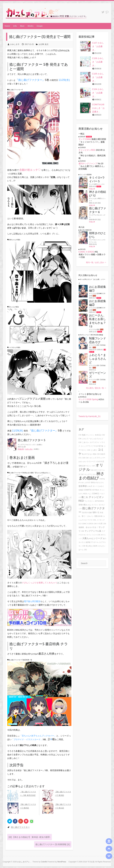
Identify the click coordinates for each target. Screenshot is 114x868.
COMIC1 (96, 494)
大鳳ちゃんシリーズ (92, 538)
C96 (80, 439)
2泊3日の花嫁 (87, 512)
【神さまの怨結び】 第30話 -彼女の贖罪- (30, 837)
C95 (98, 454)
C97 (82, 474)
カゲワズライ (95, 442)
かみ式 (90, 486)
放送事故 (83, 486)
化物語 (81, 490)
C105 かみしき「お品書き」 (98, 77)
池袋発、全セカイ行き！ (88, 527)
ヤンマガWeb (85, 139)
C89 (84, 458)
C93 (89, 450)
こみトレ (85, 442)
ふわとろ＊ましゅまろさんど (93, 439)
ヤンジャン (90, 435)
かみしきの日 (85, 482)
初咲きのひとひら (97, 482)
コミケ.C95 (96, 535)
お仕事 (41, 44)
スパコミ (95, 505)
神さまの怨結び (92, 476)
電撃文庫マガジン (85, 466)
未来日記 (98, 435)
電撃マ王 (96, 512)
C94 (87, 458)
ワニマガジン (89, 501)
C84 (95, 524)
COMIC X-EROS (86, 252)
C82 (85, 550)
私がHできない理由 (89, 454)
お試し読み (29, 449)
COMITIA (88, 490)
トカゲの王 (100, 461)
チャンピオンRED (87, 150)
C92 (103, 435)
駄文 (47, 44)
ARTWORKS (99, 501)
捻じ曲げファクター (20, 827)
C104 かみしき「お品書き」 (98, 93)
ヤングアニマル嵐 (93, 531)
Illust (22, 26)
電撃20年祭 (98, 516)
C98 (84, 546)
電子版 (101, 446)
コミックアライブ (87, 446)
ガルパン (90, 516)
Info (15, 26)
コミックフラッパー (97, 458)
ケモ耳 (100, 524)
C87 (94, 466)
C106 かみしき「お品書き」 (98, 62)
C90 (80, 435)
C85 (105, 524)
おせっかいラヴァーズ (87, 461)
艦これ (85, 497)
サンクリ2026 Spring (88, 399)
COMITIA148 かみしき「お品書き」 (98, 108)
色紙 (84, 435)
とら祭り (94, 450)
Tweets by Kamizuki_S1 (90, 416)
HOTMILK (96, 490)
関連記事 (21, 449)
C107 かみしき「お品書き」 (98, 46)
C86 (83, 531)
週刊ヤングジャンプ (88, 163)
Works (31, 26)
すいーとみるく (98, 486)
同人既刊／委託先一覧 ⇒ (96, 388)
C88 (80, 442)
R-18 (96, 446)
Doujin (40, 26)
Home (7, 26)
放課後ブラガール (92, 542)
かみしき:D (15, 44)
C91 (95, 520)
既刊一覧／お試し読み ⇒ (96, 262)
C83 (92, 470)
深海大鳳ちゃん (85, 505)
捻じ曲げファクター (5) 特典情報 (53, 844)
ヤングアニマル (90, 474)
